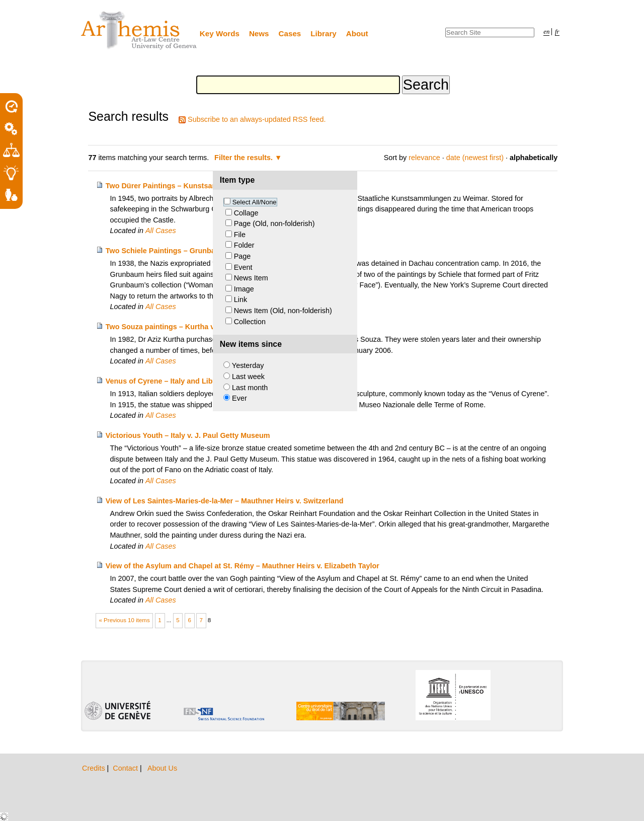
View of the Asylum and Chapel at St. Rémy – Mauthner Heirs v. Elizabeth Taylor (243, 566)
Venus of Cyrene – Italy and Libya (163, 381)
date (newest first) (475, 158)
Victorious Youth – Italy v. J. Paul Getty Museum (188, 435)
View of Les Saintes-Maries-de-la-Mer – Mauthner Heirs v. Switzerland (225, 501)
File (240, 235)
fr (557, 32)
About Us (162, 768)
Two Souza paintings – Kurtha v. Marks (172, 327)
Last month (250, 388)
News (259, 33)
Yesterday (248, 365)
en (546, 32)
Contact (126, 768)
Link (240, 300)
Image (244, 289)
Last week (248, 377)
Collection (250, 322)
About (357, 33)
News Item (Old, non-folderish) (283, 311)
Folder (244, 245)
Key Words (220, 33)
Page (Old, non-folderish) (274, 223)
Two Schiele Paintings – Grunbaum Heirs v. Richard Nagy (204, 251)
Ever (239, 398)
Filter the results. (245, 158)
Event (243, 267)
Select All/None (255, 202)
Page (243, 256)
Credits (95, 768)
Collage (246, 213)
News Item (251, 278)
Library (324, 33)
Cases (290, 33)
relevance (424, 158)
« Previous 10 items (125, 620)
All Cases (161, 231)
